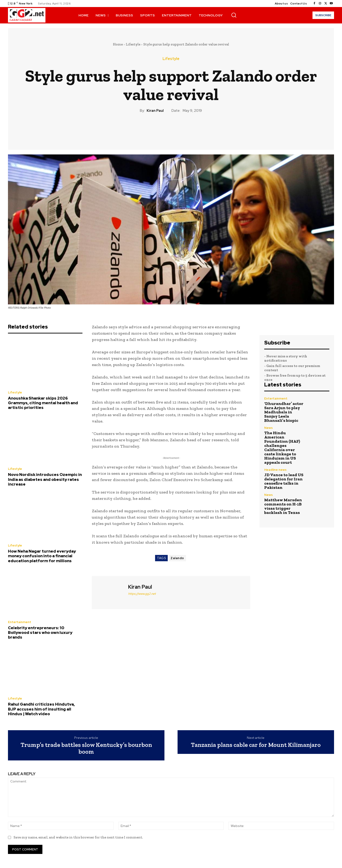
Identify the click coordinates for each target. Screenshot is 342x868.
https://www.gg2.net (142, 594)
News (268, 428)
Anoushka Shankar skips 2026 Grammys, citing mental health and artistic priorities (43, 403)
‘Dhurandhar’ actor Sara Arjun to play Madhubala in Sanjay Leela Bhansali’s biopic (284, 412)
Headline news (275, 470)
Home (118, 44)
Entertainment (20, 622)
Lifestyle (133, 44)
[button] (234, 15)
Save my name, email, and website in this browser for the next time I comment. (78, 837)
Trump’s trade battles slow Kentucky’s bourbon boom (86, 748)
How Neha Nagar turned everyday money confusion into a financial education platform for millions (42, 556)
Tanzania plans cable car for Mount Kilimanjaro (256, 745)
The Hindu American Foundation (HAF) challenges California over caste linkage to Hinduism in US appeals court (282, 448)
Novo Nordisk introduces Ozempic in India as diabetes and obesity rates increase (45, 479)
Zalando (177, 558)
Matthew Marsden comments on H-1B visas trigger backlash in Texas (283, 506)
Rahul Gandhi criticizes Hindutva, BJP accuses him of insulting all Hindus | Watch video (41, 709)
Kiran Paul (155, 111)
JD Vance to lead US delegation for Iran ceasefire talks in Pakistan (284, 481)
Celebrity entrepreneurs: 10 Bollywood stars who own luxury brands (40, 633)
